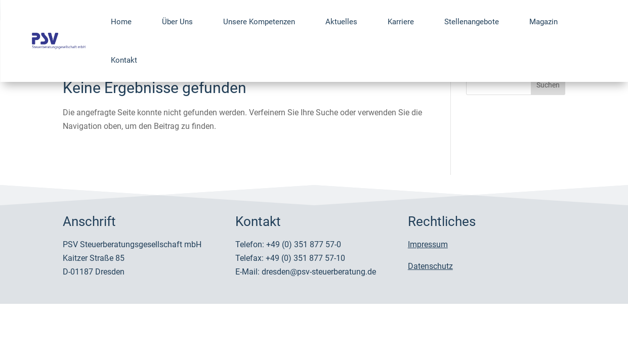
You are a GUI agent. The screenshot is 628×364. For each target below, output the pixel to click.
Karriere (401, 22)
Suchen (548, 85)
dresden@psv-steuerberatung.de (319, 272)
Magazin (543, 22)
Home (121, 22)
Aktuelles (341, 22)
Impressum (428, 244)
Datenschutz (430, 266)
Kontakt (124, 60)
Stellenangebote (472, 22)
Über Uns (177, 22)
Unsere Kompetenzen (259, 22)
